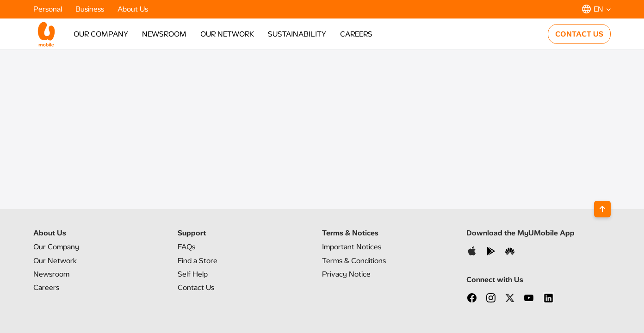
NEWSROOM (164, 34)
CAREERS (356, 34)
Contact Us (196, 287)
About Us (133, 9)
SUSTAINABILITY (297, 34)
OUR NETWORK (227, 34)
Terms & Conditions (354, 261)
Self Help (193, 274)
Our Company (56, 247)
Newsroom (51, 274)
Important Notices (352, 247)
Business (91, 9)
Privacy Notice (346, 274)
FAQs (186, 247)
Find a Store (198, 261)
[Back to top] (602, 209)
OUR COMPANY (101, 34)
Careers (46, 287)
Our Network (55, 261)
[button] (596, 9)
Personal (49, 9)
